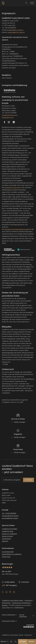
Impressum (28, 600)
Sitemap (5, 605)
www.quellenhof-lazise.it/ (16, 32)
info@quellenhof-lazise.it (15, 30)
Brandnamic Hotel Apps (12, 188)
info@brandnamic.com (10, 115)
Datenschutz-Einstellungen (21, 603)
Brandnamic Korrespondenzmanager (17, 229)
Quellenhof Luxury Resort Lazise (12, 600)
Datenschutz (6, 603)
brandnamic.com (8, 117)
